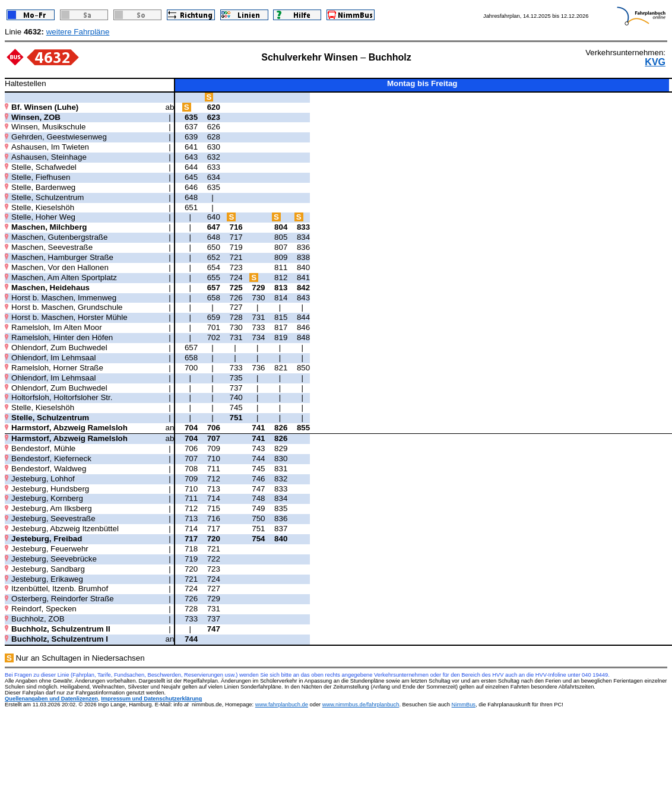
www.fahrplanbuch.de (282, 705)
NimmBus (464, 705)
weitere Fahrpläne (78, 32)
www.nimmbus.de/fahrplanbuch (361, 705)
